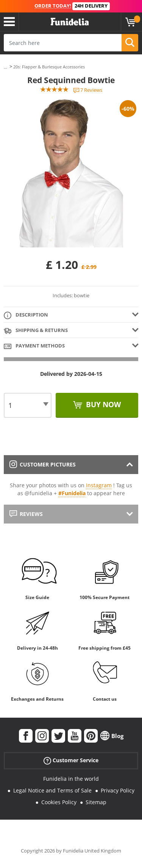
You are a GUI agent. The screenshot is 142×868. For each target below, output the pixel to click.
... (5, 67)
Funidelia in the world (71, 779)
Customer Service (71, 761)
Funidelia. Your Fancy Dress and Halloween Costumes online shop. (70, 22)
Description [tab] (26, 315)
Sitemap (96, 802)
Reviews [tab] (26, 514)
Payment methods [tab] (34, 346)
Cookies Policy (59, 802)
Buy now (102, 405)
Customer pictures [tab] (43, 464)
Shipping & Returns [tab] (36, 331)
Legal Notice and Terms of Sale (52, 790)
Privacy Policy (118, 790)
